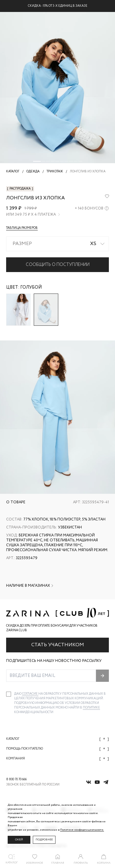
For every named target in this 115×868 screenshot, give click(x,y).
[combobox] (57, 244)
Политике (91, 708)
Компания (57, 759)
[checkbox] (9, 694)
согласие (30, 694)
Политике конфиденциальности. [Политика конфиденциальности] (82, 830)
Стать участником (58, 645)
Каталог (57, 739)
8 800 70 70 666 (16, 780)
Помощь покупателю (57, 749)
